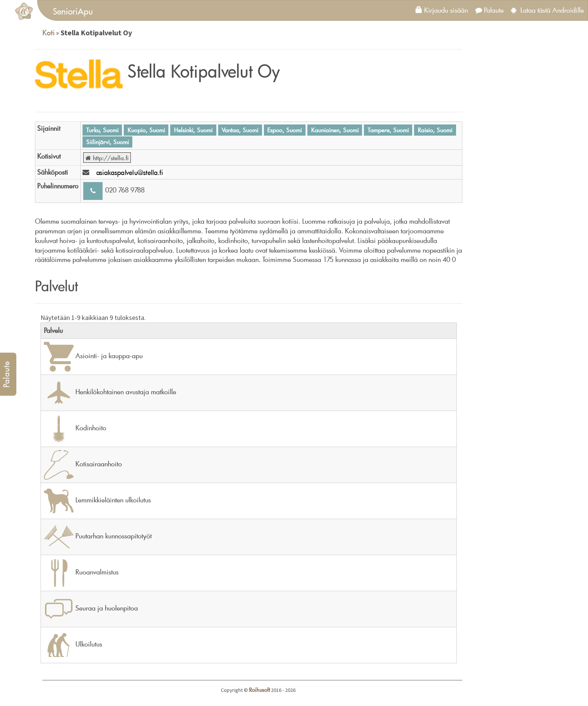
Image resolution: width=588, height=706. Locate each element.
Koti (49, 32)
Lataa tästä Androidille (547, 10)
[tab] (313, 10)
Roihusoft (259, 690)
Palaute (490, 10)
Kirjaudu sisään (442, 10)
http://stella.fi (107, 158)
